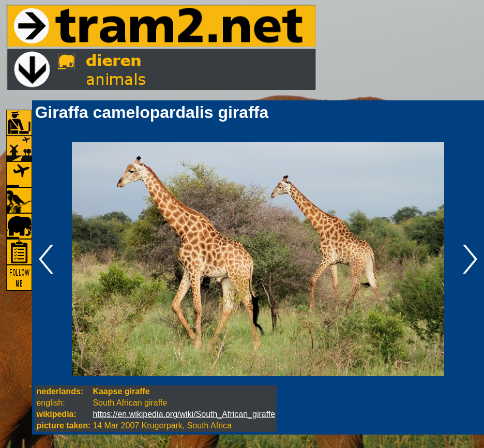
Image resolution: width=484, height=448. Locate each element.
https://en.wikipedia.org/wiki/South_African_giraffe (184, 414)
